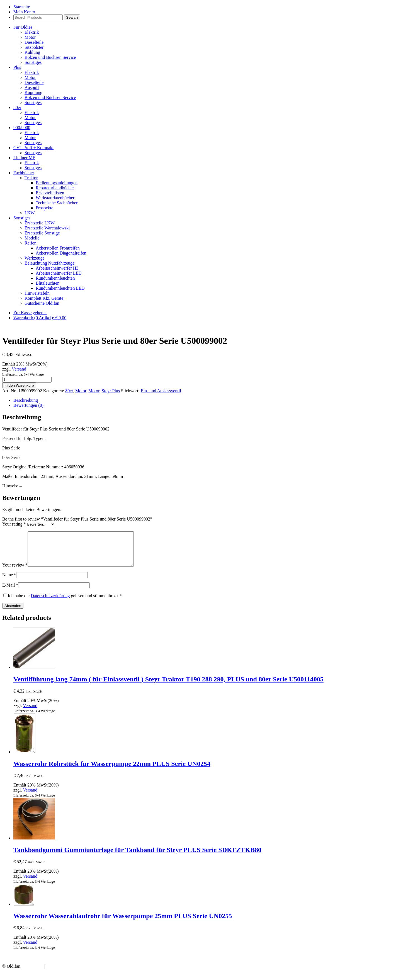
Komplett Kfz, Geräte (44, 298)
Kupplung (33, 92)
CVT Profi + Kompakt (33, 148)
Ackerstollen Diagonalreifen (61, 253)
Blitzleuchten (48, 283)
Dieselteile (34, 42)
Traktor (31, 178)
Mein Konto (24, 12)
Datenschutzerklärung (50, 602)
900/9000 (22, 128)
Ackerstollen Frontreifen (58, 248)
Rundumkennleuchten (55, 278)
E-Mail (10, 592)
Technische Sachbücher (57, 203)
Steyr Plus (111, 391)
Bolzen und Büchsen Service (50, 57)
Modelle (32, 238)
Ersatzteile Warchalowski (47, 228)
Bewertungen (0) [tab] (28, 405)
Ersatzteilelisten (50, 193)
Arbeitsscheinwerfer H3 (57, 268)
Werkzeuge (35, 258)
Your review (15, 572)
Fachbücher (24, 173)
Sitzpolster (34, 47)
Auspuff (32, 87)
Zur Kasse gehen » (30, 313)
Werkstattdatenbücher (55, 198)
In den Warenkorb (19, 385)
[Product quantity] (27, 380)
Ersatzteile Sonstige (42, 233)
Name (9, 581)
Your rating (14, 524)
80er (17, 107)
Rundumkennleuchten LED (60, 288)
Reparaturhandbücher (55, 188)
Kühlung (32, 52)
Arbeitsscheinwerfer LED (59, 273)
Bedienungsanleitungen (57, 183)
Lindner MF (24, 158)
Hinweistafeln (37, 293)
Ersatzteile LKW (40, 223)
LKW (30, 213)
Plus (17, 67)
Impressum (33, 973)
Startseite (22, 7)
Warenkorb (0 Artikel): (40, 318)
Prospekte (44, 208)
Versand (19, 369)
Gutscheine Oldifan (42, 303)
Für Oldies (23, 27)
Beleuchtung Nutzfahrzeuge (49, 263)
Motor (30, 37)
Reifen (31, 243)
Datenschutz (58, 973)
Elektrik (32, 32)
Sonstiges (33, 62)
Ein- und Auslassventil (161, 391)
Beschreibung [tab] (26, 400)
